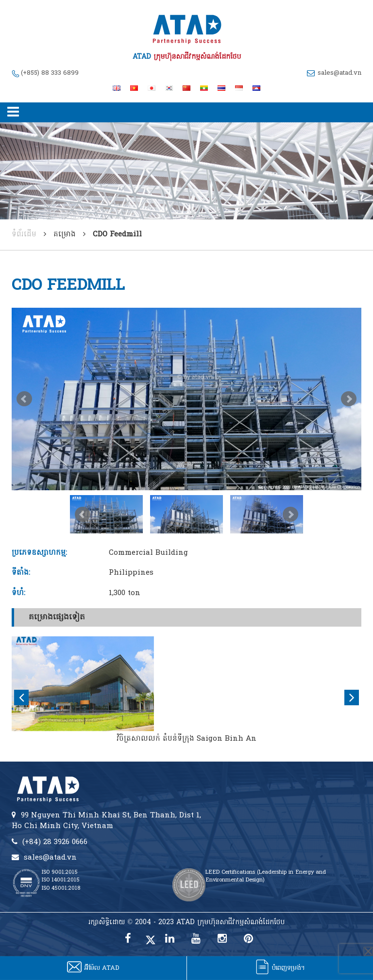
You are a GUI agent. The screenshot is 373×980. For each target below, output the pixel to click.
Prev (24, 399)
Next (349, 399)
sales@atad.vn (339, 73)
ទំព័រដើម (24, 234)
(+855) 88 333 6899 (50, 73)
